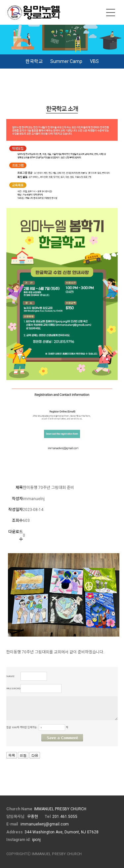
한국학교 (34, 61)
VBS (94, 61)
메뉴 (111, 13)
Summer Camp (66, 61)
